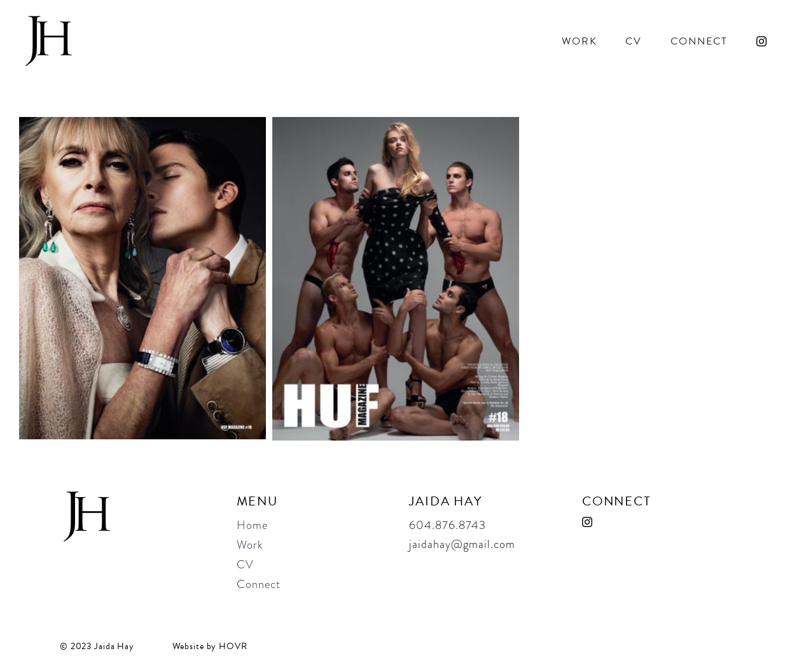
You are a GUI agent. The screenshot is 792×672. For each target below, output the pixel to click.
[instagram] (761, 41)
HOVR (233, 646)
